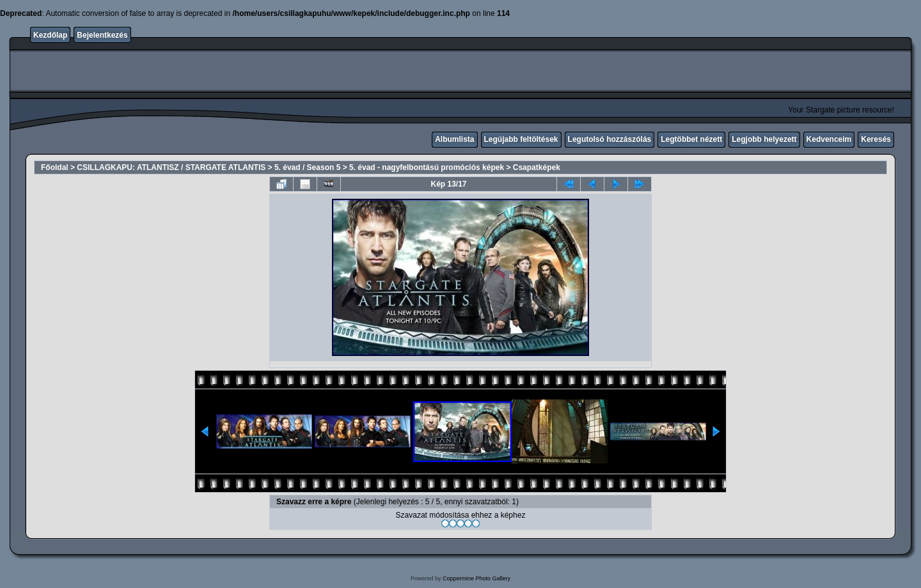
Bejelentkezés (102, 35)
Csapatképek (537, 167)
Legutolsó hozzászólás (610, 139)
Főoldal (55, 167)
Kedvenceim (829, 139)
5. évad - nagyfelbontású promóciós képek (427, 167)
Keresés (876, 139)
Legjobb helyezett (764, 139)
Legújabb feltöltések (521, 139)
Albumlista (454, 139)
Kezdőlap (50, 35)
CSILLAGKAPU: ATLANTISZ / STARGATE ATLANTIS (171, 167)
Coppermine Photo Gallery (476, 578)
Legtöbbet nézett (691, 139)
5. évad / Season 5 (307, 167)
